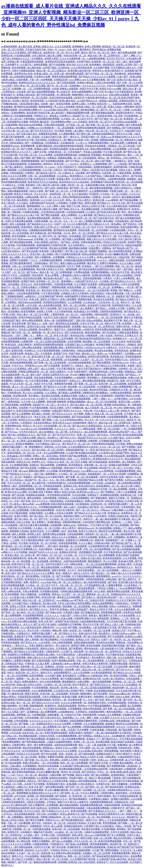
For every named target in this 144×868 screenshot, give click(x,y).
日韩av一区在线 (124, 826)
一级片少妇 (38, 474)
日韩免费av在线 (107, 721)
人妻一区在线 (33, 137)
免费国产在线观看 (19, 260)
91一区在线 (129, 314)
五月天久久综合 (33, 811)
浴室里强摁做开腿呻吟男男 (84, 721)
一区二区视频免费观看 (39, 89)
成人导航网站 (129, 462)
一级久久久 (126, 570)
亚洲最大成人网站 (46, 655)
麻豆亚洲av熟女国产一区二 (57, 278)
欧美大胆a (36, 254)
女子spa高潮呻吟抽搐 (54, 453)
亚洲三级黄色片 (58, 372)
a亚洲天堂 (79, 98)
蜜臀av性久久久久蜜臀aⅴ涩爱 (16, 709)
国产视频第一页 (21, 188)
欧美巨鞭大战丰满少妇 (80, 71)
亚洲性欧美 (54, 808)
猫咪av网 (57, 630)
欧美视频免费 (28, 146)
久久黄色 (91, 212)
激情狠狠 (14, 531)
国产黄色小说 (130, 152)
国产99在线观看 (90, 814)
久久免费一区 (131, 510)
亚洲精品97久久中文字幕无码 (121, 600)
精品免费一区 (81, 652)
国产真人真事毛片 (14, 167)
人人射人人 (81, 143)
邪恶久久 (27, 426)
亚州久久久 (27, 284)
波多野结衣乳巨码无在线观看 (60, 62)
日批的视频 (22, 80)
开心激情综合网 (16, 694)
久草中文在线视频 (130, 284)
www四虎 (7, 86)
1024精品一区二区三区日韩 (57, 685)
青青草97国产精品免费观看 (74, 456)
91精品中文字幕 (73, 715)
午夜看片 (108, 278)
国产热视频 (69, 775)
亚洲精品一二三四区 (122, 522)
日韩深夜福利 (122, 221)
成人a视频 (15, 257)
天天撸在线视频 (27, 778)
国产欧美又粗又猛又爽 (109, 212)
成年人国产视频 (22, 158)
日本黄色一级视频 (14, 679)
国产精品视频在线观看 (21, 242)
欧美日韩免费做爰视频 (13, 585)
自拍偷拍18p (120, 155)
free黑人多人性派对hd (114, 679)
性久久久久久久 (40, 501)
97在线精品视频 (22, 56)
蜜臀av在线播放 (135, 444)
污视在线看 (109, 176)
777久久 (34, 260)
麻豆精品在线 (72, 757)
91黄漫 (136, 751)
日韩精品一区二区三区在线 (121, 146)
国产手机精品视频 (129, 200)
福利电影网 (103, 618)
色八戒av (109, 92)
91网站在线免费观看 (128, 332)
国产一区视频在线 (34, 143)
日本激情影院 (106, 396)
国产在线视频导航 (92, 236)
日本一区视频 (92, 140)
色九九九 (28, 624)
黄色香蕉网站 (19, 326)
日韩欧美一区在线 (101, 197)
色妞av (85, 170)
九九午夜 (26, 402)
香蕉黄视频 (57, 360)
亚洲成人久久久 (102, 736)
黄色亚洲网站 (33, 576)
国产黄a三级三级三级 (77, 251)
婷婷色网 (137, 393)
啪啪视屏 (61, 402)
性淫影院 (94, 194)
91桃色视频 (57, 468)
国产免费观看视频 (116, 766)
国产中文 (44, 519)
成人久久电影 (48, 369)
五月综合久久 (76, 432)
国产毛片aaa (11, 432)
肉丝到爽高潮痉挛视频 (48, 119)
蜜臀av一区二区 (45, 335)
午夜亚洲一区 (48, 576)
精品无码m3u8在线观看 (125, 122)
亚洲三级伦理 (61, 317)
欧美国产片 (68, 366)
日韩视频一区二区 (22, 829)
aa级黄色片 (31, 296)
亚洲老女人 (86, 164)
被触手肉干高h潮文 (44, 832)
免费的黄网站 (110, 369)
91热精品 (24, 531)
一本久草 (130, 287)
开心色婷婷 (28, 257)
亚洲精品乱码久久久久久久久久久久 (37, 83)
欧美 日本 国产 (62, 335)
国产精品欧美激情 (115, 787)
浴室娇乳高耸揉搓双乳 (14, 802)
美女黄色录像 (19, 323)
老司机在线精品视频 (133, 435)
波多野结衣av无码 (24, 74)
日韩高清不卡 (70, 167)
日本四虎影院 (90, 158)
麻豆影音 (45, 122)
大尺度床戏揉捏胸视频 (30, 170)
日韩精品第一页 (77, 317)
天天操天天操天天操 (52, 137)
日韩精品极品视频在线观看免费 (80, 260)
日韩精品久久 (55, 140)
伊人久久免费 (73, 53)
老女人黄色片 (123, 176)
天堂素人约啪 (8, 314)
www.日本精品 (80, 122)
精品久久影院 (83, 775)
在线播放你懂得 (97, 712)
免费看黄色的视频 (48, 134)
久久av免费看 (46, 155)
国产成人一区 (133, 808)
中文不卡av (125, 348)
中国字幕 (94, 396)
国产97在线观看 (52, 366)
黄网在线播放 (112, 850)
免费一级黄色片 (32, 582)
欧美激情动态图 (42, 588)
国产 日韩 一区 (125, 83)
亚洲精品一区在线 (54, 667)
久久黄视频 (42, 778)
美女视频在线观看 (91, 209)
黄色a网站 (109, 221)
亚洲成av (64, 609)
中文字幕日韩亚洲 (113, 152)
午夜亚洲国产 (57, 251)
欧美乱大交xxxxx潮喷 (111, 89)
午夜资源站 (29, 119)
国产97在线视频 (57, 65)
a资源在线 (132, 766)
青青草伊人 (98, 71)
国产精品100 (124, 627)
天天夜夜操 (46, 354)
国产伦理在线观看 (66, 83)
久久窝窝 (138, 83)
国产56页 (99, 92)
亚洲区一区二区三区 (84, 742)
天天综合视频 (79, 495)
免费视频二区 (24, 715)
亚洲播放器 (24, 838)
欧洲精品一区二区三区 (124, 682)
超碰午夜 (100, 540)
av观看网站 (13, 670)
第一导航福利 (14, 212)
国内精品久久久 (125, 567)
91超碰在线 (132, 143)
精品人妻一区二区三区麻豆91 (52, 71)
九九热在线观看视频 (16, 658)
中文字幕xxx (134, 630)
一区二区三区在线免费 (14, 206)
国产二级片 (122, 62)
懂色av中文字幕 (113, 323)
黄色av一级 (104, 158)
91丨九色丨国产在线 (20, 501)
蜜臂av (57, 492)
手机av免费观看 (31, 591)
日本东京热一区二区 (109, 302)
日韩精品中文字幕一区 (121, 390)
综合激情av (83, 507)
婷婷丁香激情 (46, 492)
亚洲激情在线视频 (110, 495)
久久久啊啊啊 (35, 338)
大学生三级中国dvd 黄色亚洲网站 (75, 603)
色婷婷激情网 (90, 715)
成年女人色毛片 (82, 573)
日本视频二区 (41, 239)
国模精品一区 (21, 381)
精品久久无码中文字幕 (94, 206)
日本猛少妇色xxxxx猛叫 (124, 633)
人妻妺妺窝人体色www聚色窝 (76, 275)
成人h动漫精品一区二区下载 (53, 432)
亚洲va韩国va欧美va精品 (123, 772)
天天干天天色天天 (88, 555)
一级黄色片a (37, 188)
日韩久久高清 (81, 615)
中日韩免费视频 (40, 688)
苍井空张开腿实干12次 (117, 360)
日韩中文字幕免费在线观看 (19, 221)
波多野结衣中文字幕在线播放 (124, 781)
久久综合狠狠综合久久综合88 (83, 447)
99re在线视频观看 (21, 691)
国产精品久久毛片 (68, 633)
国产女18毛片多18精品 (45, 624)
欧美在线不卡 (8, 95)
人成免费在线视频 (96, 59)
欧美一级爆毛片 (64, 573)
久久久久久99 (28, 399)
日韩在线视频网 (76, 534)
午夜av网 (88, 411)
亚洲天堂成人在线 (37, 326)
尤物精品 (132, 344)
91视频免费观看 (114, 585)
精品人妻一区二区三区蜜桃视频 (56, 272)
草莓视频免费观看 (121, 853)
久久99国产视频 (102, 68)
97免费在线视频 (31, 212)
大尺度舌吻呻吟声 (79, 191)
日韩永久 (77, 278)
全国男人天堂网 (124, 65)
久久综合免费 (121, 667)
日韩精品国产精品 (12, 320)
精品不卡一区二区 (11, 287)
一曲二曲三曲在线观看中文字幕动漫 (112, 519)
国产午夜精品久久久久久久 (56, 811)
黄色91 (84, 53)
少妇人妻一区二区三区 (97, 131)
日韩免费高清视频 (64, 284)
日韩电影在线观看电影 (103, 134)
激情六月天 (46, 673)
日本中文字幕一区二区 (92, 323)
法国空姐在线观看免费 (75, 561)
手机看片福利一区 (90, 137)
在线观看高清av (130, 329)
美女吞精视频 (19, 68)
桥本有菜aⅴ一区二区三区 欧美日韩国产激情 (118, 98)
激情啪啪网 (72, 269)
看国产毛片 (60, 329)
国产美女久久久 (29, 642)
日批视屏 (24, 408)
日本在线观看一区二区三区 (57, 426)
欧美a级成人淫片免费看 (86, 311)
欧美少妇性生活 (39, 808)
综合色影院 (41, 140)
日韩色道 (6, 489)
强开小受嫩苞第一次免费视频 (50, 257)
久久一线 (54, 480)
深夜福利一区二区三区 (97, 534)
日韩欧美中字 (118, 808)
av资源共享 (88, 329)
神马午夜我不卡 (81, 685)
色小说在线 (75, 772)
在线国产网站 (135, 242)
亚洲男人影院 (52, 59)
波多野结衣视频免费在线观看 (91, 128)
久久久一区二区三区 (110, 447)
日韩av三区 (12, 736)
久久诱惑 (75, 110)
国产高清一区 (8, 612)
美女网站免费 (20, 396)
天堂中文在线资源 (53, 441)
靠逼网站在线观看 (36, 495)
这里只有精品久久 (124, 188)
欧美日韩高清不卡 (114, 71)
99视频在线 (84, 155)
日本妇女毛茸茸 (47, 736)
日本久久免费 (133, 438)
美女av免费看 (52, 275)
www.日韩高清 (52, 838)
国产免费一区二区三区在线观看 (50, 363)
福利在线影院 (102, 314)
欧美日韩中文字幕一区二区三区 (48, 357)
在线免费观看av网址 (54, 348)
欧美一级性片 (126, 477)
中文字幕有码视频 (39, 408)
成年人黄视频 (19, 534)
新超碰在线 (121, 74)
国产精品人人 (34, 323)
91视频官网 (27, 341)
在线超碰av (75, 86)
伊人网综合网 (64, 95)
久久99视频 (52, 471)
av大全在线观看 (127, 615)
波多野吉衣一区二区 (54, 53)
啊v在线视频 (104, 778)
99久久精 (41, 814)
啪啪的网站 (78, 95)
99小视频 (79, 414)
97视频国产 (45, 287)
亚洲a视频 (72, 784)
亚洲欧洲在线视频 (101, 275)
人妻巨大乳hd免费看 (105, 83)
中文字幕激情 (61, 721)
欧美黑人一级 (60, 700)
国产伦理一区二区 (21, 332)
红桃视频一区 (19, 89)
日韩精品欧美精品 (57, 459)
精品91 (18, 682)
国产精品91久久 (110, 739)
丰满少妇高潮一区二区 (75, 56)
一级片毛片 (52, 769)
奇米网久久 (92, 317)
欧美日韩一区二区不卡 (101, 122)
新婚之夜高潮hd (31, 763)
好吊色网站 (100, 179)
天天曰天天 (133, 727)
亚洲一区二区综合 (86, 435)
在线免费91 (95, 248)
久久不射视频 (21, 552)
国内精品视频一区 (90, 110)
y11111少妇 (46, 200)
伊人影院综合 (8, 787)
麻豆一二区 (133, 155)
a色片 (64, 531)
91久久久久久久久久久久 (113, 420)
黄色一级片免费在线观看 (124, 53)
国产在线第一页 (63, 796)
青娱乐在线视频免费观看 (38, 570)
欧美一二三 (76, 429)
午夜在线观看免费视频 (98, 808)
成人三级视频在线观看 (90, 221)
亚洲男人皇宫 (34, 534)
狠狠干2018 (11, 239)
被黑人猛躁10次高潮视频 (73, 263)
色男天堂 (54, 609)
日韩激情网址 (35, 164)
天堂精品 (6, 218)
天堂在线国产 (75, 152)
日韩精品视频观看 (95, 579)
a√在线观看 (25, 275)
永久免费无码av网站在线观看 (22, 621)
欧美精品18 (114, 513)
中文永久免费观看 (50, 679)
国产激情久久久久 (39, 609)
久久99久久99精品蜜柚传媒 (88, 567)
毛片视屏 (59, 131)
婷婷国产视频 (78, 645)
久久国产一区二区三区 (14, 272)
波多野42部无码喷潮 (98, 357)
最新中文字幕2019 (50, 299)
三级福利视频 (100, 164)
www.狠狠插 (112, 200)
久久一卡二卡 (70, 221)
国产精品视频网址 (50, 639)
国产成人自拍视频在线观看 (126, 549)
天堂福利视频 (108, 829)
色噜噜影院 (134, 206)
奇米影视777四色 (88, 760)
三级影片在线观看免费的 (60, 742)
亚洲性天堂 (13, 832)
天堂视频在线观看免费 (110, 441)
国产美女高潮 (59, 847)
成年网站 (136, 697)
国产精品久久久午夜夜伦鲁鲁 (111, 366)
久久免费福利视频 (19, 465)
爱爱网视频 (22, 793)
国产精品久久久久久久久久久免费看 (97, 77)
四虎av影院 (78, 835)
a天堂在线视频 (72, 360)
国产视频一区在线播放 (80, 627)
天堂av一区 (133, 230)
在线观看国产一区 (97, 474)
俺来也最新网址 (93, 332)
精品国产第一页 (118, 844)
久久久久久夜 (119, 203)
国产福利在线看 (87, 754)
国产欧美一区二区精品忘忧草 (105, 507)
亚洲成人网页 (64, 179)
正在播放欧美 (67, 143)
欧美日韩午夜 (19, 498)
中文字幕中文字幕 (100, 525)
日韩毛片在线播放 (17, 781)
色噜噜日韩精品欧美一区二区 (34, 372)
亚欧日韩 (81, 320)
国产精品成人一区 (101, 573)
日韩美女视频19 (29, 287)
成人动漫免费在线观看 (21, 77)
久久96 (67, 233)
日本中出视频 (116, 372)
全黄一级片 (49, 323)
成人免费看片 (87, 308)
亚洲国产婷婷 (28, 281)
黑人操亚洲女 (19, 218)
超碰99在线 (101, 375)
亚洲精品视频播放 (77, 402)
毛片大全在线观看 (119, 862)
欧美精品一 (88, 266)
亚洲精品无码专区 (34, 167)
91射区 (137, 486)
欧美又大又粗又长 (24, 194)
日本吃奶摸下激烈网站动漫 (97, 522)
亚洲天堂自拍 (37, 531)
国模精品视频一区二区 (112, 140)
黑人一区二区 (8, 441)
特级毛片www (53, 820)
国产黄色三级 (84, 134)
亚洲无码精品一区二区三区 (21, 453)
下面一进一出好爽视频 (41, 80)
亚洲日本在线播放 (14, 197)
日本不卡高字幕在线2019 (89, 369)
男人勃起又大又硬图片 (23, 859)
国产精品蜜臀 (100, 694)
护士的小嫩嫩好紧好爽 (117, 254)
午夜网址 (30, 173)
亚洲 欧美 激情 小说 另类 (110, 116)
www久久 (74, 164)
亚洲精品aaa (110, 567)
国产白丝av (33, 272)
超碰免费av (69, 718)
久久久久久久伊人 (132, 576)
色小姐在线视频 (104, 528)
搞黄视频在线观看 (42, 700)
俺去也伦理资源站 (99, 390)
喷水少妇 (71, 65)
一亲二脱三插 (32, 679)
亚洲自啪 (35, 200)
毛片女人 (67, 218)
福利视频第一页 (134, 456)
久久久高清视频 (22, 390)
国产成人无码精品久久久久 (16, 59)
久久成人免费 (42, 664)
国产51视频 (27, 149)
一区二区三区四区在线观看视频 (50, 341)
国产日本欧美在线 (74, 332)
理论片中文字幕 (125, 134)
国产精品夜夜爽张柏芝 (21, 263)
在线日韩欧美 (25, 344)
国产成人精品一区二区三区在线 (46, 516)
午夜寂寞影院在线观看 (32, 62)
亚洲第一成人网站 (75, 131)
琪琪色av (82, 706)
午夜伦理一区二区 (83, 218)
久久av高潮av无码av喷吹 (56, 110)
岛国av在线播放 (94, 320)
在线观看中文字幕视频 (39, 537)
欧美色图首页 (113, 185)
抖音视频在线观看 (24, 116)
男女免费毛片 (46, 329)
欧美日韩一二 (104, 104)
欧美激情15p (60, 856)
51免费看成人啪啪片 (99, 799)
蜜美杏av (56, 594)
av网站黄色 (129, 107)
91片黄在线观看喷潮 (102, 673)
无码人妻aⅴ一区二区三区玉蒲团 (30, 86)
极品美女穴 (93, 263)
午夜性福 (90, 98)
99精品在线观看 (134, 245)
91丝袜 (55, 89)
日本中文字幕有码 (65, 510)
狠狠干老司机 (123, 326)
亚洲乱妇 (34, 465)
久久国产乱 (26, 65)
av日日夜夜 (45, 642)
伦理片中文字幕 (42, 847)
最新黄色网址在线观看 (54, 534)
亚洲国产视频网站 (98, 251)
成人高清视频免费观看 (96, 432)
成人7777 (90, 366)
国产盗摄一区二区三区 (98, 125)
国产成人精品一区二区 (26, 519)
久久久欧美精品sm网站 (72, 420)
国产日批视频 (64, 576)
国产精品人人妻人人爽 (112, 624)
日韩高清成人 (123, 603)
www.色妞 (46, 582)
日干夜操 (129, 414)
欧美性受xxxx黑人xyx (88, 492)
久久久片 (26, 450)
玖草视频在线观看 (50, 591)
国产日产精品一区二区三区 (99, 74)
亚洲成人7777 (120, 528)
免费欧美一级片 (9, 486)
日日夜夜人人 (9, 438)
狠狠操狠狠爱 (46, 107)
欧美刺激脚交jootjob (70, 471)
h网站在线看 (89, 429)
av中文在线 (135, 399)
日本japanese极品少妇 (120, 694)
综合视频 (81, 173)
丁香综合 (101, 588)
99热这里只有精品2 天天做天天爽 (122, 501)
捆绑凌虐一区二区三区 (98, 594)
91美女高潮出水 (87, 784)
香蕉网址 (11, 826)
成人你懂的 (48, 254)
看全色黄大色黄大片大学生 (50, 269)
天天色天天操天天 (28, 432)
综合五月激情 (57, 408)
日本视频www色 (133, 354)
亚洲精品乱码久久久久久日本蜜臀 (54, 724)
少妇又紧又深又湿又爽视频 (104, 170)
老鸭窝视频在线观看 (111, 612)
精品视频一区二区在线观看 (97, 341)
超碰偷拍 (132, 179)
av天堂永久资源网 (117, 474)
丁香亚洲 (116, 778)
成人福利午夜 (39, 483)
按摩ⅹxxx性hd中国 (94, 501)
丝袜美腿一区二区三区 (96, 465)
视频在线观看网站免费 (78, 113)
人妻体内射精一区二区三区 (64, 314)
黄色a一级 (71, 200)
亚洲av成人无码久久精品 (29, 685)
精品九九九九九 (18, 630)
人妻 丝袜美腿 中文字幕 (105, 627)
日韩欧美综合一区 (57, 152)
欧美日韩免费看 (86, 570)
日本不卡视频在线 (74, 408)
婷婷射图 (41, 489)
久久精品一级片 (32, 835)
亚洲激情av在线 (9, 838)
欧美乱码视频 (64, 104)
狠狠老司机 (49, 627)
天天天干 (72, 570)
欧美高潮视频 (28, 311)
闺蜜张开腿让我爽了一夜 (15, 447)
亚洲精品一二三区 (120, 618)
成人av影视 (57, 826)
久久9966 (129, 468)
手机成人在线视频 (93, 152)
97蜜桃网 (77, 724)
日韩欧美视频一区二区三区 (48, 221)
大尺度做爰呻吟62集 (95, 585)
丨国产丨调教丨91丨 (132, 56)
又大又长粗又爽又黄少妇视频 (122, 621)
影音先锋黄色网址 (130, 227)
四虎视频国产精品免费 (103, 182)
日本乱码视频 (75, 341)
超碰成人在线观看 (69, 89)
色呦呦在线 (37, 838)
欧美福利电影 (59, 588)
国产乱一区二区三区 (51, 197)
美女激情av (34, 396)
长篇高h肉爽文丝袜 (123, 104)
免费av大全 (134, 378)
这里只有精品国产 (59, 381)
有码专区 (119, 335)
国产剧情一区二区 (79, 188)
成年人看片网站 (9, 408)
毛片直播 (24, 706)
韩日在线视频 (48, 465)
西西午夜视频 (59, 570)
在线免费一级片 (73, 670)
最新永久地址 (48, 648)
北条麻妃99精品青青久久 (120, 790)
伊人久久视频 (110, 561)
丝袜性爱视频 (41, 65)
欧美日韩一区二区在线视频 (129, 182)
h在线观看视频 (17, 290)
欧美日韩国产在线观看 (128, 555)
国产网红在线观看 (50, 215)
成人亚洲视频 (121, 489)
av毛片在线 (134, 149)
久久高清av (63, 176)
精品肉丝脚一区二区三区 (125, 688)
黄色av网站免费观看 (101, 149)
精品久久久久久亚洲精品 (14, 53)
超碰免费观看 (48, 510)
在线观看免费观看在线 (66, 155)
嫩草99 (16, 308)
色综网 (138, 92)
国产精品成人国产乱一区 (49, 173)
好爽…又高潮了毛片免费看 (75, 730)
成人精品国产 (58, 113)
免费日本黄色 (86, 697)
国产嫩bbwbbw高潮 (73, 140)
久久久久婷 (83, 65)
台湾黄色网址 (121, 399)
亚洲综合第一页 (99, 504)
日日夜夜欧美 (47, 128)
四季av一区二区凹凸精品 (46, 456)
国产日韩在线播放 (55, 540)
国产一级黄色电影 (11, 402)
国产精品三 (102, 308)
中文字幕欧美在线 (115, 655)
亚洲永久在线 (8, 703)
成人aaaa (23, 471)
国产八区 (111, 80)
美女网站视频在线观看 (39, 218)
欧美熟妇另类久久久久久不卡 (127, 137)
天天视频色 (37, 59)
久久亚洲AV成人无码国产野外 (114, 453)
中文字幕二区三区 (28, 155)
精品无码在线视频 (32, 748)
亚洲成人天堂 (106, 537)
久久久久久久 (34, 727)
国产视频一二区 (50, 420)
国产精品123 (104, 203)
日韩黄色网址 (69, 351)
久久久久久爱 (128, 718)
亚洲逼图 (129, 71)
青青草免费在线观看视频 (65, 77)
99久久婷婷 (100, 591)
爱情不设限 (90, 203)
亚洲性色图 (17, 351)
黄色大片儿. (21, 645)
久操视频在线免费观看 (51, 260)
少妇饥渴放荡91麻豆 (29, 104)
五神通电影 (62, 465)
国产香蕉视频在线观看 (103, 113)
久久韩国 (10, 360)
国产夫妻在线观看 (132, 128)
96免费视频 (26, 405)
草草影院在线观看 (59, 149)
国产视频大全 (35, 53)
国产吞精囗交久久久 (70, 209)
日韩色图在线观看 (42, 829)
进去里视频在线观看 (104, 691)
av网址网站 (111, 579)
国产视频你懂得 (99, 498)
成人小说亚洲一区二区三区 (99, 408)
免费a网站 (99, 697)
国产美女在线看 (135, 203)
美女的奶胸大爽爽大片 (31, 110)
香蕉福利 (30, 185)
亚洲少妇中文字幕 (74, 468)
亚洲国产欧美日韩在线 (67, 621)
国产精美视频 (55, 233)
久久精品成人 (90, 302)
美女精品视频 (12, 98)
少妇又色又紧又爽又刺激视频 (34, 525)
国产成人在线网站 (100, 775)
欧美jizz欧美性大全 (79, 149)
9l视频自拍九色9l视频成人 (96, 393)
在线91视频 (83, 682)
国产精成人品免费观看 (74, 239)
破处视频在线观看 (78, 248)
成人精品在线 (34, 68)
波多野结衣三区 (129, 495)
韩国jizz (73, 781)
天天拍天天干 (117, 131)
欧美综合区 (11, 344)
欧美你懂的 (115, 462)
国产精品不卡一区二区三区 (76, 444)
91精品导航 (124, 257)
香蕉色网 (51, 402)
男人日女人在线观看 (65, 107)
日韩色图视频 (50, 498)
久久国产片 (42, 399)
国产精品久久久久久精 (55, 387)
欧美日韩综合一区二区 (13, 576)
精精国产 (89, 733)
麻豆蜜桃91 (23, 200)
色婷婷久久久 (41, 116)
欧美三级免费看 (69, 299)
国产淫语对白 (130, 224)
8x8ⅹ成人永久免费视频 (75, 441)
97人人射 (16, 248)
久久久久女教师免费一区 (73, 59)
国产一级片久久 (72, 137)
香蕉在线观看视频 (81, 399)
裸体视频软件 (36, 447)
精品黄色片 (105, 633)
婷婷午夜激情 (104, 796)
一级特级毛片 (119, 161)
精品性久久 (7, 865)
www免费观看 (43, 504)
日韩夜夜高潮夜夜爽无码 (14, 558)
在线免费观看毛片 (63, 673)
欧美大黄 (34, 299)
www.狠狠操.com (65, 600)
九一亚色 (90, 450)
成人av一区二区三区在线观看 (27, 387)
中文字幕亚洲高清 (124, 92)
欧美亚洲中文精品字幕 (38, 113)
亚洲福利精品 (118, 775)
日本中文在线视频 (116, 86)
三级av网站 (16, 766)
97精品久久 (69, 173)
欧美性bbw (117, 158)
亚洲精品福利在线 (99, 372)
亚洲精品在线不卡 (129, 101)
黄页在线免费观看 (44, 378)
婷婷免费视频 (112, 751)
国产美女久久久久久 (62, 414)
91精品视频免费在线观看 (93, 621)
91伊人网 (29, 459)
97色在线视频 (32, 718)
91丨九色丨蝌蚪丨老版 (54, 206)
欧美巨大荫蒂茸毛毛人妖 (56, 375)
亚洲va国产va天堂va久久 (47, 227)
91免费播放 (67, 567)
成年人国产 (34, 369)
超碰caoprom (70, 525)
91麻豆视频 (117, 510)
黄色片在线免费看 (34, 790)
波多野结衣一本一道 (60, 194)
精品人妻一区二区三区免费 (109, 414)
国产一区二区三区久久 (88, 510)
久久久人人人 (62, 429)
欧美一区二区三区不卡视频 (74, 462)
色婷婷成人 (64, 498)
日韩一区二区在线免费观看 (42, 176)
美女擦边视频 (103, 742)
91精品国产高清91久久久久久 (67, 411)
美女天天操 (40, 417)
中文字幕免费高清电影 (33, 540)
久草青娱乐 (26, 423)
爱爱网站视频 (59, 287)
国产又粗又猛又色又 (27, 134)
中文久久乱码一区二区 (21, 384)
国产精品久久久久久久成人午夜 (24, 215)
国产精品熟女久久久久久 (40, 224)
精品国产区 (113, 381)
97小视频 (114, 763)
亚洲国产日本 (61, 354)
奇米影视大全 (117, 357)
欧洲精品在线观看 (88, 453)
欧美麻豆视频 (103, 344)
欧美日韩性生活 (87, 486)
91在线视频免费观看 (118, 417)
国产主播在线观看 (41, 661)
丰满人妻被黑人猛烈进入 (47, 242)
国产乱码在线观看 (81, 417)
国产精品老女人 (73, 170)
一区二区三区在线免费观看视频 (101, 564)
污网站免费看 (17, 790)
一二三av (90, 245)
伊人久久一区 (92, 420)
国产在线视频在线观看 (53, 161)
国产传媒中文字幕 (99, 763)
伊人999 (118, 408)
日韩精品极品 (41, 263)
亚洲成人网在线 (85, 83)
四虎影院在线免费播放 (55, 302)
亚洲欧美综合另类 (92, 679)
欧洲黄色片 (133, 537)
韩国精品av (130, 372)
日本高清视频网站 (64, 378)
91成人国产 (123, 77)
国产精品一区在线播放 (70, 236)
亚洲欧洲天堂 (124, 209)
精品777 (93, 778)
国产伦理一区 (50, 236)
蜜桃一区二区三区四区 (109, 429)
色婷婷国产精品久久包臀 (128, 396)
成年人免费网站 (69, 215)
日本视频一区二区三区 (99, 287)
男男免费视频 (110, 823)
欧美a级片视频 (126, 561)
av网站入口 (7, 552)
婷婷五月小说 (24, 462)
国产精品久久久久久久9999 (108, 215)
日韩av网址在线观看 (119, 95)
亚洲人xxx (106, 137)
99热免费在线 (12, 468)
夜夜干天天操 (74, 206)
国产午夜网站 (129, 447)
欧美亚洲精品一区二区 (108, 486)
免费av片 (89, 414)
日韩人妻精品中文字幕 (21, 179)
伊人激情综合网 (19, 805)
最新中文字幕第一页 (119, 498)
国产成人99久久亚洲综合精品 (87, 426)
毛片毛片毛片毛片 (116, 59)
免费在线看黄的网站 (99, 143)
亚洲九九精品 (115, 107)
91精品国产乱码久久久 (87, 281)
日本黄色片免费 (42, 77)
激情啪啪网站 (34, 206)
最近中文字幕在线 (133, 317)
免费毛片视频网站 (109, 263)
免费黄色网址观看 (119, 664)
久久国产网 (72, 453)
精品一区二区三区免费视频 (74, 763)
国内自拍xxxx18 (121, 363)
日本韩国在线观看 (76, 212)
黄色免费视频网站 (12, 742)
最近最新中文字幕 (113, 320)
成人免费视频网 (107, 555)
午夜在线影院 (17, 173)
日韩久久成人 (126, 170)
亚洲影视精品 (54, 522)
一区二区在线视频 (65, 128)
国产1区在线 (18, 495)
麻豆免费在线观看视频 (101, 188)
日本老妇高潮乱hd (42, 423)
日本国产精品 (84, 62)
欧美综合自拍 (78, 335)
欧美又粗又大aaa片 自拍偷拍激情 (70, 423)
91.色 (70, 372)
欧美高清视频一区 (77, 287)
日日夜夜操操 (131, 116)
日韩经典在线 (14, 393)
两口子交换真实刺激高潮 (14, 164)
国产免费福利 (94, 173)
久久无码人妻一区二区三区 (15, 131)
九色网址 (92, 104)
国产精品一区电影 (70, 242)
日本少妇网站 (118, 125)
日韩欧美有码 (53, 652)
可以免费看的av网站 (61, 122)
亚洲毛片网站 (21, 516)
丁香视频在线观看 (14, 296)
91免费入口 (66, 116)
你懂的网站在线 (131, 215)
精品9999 (137, 639)
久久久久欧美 (119, 341)
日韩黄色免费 (17, 354)
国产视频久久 (126, 290)
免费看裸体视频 (16, 639)
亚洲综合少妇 (70, 486)
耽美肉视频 (111, 748)
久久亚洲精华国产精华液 (35, 248)
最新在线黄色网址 (30, 670)
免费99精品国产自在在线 (42, 203)
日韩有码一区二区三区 (130, 369)
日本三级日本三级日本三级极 (47, 56)
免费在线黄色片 (30, 682)
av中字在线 (20, 796)
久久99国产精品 (94, 176)
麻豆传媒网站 (17, 570)
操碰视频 (12, 170)
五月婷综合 (64, 68)
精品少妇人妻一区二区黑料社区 (104, 56)
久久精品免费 (117, 143)
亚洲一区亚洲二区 (72, 630)
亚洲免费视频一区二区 (31, 486)
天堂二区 (128, 841)
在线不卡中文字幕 (89, 89)
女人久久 (37, 709)
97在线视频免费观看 (33, 615)
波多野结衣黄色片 (125, 113)
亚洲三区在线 (69, 492)
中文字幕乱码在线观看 (55, 709)
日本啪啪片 (53, 814)
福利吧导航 (16, 600)
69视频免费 (92, 335)
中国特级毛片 (57, 844)
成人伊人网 (127, 486)
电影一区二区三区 (125, 266)
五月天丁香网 (74, 266)
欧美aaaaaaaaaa (25, 239)
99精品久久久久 (102, 224)
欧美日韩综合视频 (33, 278)
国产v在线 (50, 188)
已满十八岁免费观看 (124, 278)
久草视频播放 (75, 709)
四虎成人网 (13, 62)
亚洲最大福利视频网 (119, 465)
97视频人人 (131, 540)
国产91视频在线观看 (71, 679)
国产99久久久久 (68, 438)
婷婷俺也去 (56, 561)
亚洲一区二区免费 (103, 838)
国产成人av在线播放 (122, 275)
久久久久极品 (127, 263)
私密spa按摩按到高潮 (93, 254)
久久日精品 (22, 203)
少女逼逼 (21, 92)
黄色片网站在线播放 (76, 357)
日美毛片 (58, 170)
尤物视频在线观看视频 (41, 230)
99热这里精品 (17, 143)
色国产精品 (75, 354)
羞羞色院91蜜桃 (37, 471)
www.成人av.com (29, 429)
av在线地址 (111, 483)
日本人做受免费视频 (62, 642)
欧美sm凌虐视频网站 (83, 92)
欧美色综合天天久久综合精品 (43, 182)
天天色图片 (136, 862)
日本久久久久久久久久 (96, 95)
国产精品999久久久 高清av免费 (112, 450)
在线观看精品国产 (65, 320)
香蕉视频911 (68, 281)
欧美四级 (107, 155)
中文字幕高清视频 (50, 293)
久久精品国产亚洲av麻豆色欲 (61, 101)
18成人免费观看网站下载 (125, 387)
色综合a (65, 850)
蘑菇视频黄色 (103, 576)
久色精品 (6, 308)
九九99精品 (111, 661)
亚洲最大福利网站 (120, 799)
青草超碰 (74, 694)
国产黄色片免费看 (114, 480)
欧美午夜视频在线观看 (59, 326)
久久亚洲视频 (120, 149)
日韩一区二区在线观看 (76, 489)
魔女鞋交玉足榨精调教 (110, 531)
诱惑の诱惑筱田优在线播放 (77, 197)
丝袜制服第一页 (56, 715)
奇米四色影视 (37, 101)
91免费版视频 (39, 715)
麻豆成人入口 (89, 354)
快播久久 (83, 396)
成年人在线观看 (18, 224)
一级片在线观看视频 (101, 682)
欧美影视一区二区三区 (103, 62)
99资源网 (65, 227)
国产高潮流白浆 (39, 233)
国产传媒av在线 (54, 612)
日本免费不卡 (12, 65)
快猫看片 (28, 477)
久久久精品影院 (80, 194)
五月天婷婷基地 (76, 245)
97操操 (127, 110)
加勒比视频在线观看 (18, 191)
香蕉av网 (33, 558)
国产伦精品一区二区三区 (49, 555)
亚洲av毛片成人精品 (127, 80)
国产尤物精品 (114, 128)
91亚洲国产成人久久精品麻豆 (80, 344)
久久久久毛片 (41, 194)
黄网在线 (121, 642)
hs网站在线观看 (117, 260)
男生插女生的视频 (58, 248)
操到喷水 (57, 218)
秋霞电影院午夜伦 (122, 305)
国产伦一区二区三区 (99, 53)
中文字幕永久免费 (27, 438)
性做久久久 (76, 381)
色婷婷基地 (63, 188)
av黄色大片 (112, 348)
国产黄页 (113, 582)
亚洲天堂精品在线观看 (30, 317)
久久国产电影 (17, 718)
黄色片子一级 (110, 236)
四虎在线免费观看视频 (21, 363)
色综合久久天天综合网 (115, 242)
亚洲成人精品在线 (26, 95)
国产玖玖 (54, 263)
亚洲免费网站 (18, 113)
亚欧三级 (112, 658)
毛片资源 (24, 543)
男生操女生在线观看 (96, 146)
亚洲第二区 (33, 796)
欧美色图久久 (77, 176)
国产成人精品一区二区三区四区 (87, 405)
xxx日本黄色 (100, 516)
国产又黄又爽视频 (17, 537)
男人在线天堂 (64, 92)
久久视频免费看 (67, 134)
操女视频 (73, 531)
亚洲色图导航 (121, 167)
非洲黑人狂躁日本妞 (119, 516)
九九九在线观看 (126, 658)
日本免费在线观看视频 (94, 847)
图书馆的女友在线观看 (26, 107)
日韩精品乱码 (61, 80)
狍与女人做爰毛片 (79, 802)
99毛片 (11, 673)
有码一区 (108, 676)
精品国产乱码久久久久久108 (92, 438)
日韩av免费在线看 (115, 293)
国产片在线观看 (116, 636)
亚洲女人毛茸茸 (18, 606)
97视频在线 (36, 603)
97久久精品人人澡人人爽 (107, 411)
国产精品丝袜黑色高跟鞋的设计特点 (97, 269)
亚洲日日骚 (99, 200)
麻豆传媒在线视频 (50, 567)
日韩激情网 (56, 525)
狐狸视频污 (52, 474)
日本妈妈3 (46, 630)
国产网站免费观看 (102, 363)
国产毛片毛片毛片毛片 (42, 131)
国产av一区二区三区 (39, 360)
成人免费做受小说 (52, 727)
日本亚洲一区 (109, 173)
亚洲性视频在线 (44, 146)
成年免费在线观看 (75, 74)
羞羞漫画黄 (41, 459)
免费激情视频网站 (100, 272)
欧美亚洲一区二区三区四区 (34, 98)
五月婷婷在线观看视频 (80, 363)
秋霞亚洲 (34, 122)
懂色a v (103, 820)
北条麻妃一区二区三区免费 (68, 549)
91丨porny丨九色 (53, 167)
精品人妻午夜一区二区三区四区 (53, 859)
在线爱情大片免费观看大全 (80, 540)
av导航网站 (62, 203)
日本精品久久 (124, 606)
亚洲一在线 (134, 161)
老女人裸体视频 (68, 480)
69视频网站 (134, 474)
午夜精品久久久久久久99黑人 (81, 257)
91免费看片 (7, 579)
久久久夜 (48, 170)
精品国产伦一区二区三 (85, 116)
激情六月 (93, 423)
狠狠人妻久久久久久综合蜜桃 (102, 239)
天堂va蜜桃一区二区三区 (92, 748)
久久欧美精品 (131, 585)
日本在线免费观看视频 (28, 293)
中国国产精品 (77, 203)
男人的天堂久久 (56, 332)
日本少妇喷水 (130, 158)
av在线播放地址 (66, 712)
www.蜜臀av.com (77, 80)
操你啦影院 (109, 65)
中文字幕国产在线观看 (86, 284)
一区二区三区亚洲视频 (107, 570)
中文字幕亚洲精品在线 (84, 576)
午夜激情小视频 (65, 390)
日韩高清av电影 (102, 543)
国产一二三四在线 (118, 164)
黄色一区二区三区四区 (84, 233)
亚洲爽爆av (118, 287)
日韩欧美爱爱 (36, 513)
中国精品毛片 (24, 633)
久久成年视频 (86, 215)
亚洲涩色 (6, 209)
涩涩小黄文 (11, 573)
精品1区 (42, 438)
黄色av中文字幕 (114, 700)
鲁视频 (114, 290)
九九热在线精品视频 (80, 850)
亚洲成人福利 (41, 149)
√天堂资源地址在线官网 (53, 212)
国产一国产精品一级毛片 (130, 269)
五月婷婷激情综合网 (99, 546)
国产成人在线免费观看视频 (41, 92)
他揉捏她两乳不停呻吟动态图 (52, 245)
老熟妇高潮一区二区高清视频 (93, 230)
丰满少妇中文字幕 (25, 140)
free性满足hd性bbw (11, 251)
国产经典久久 (89, 597)
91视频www (33, 128)
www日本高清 (19, 209)
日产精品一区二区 (76, 125)
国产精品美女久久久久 (26, 507)
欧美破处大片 (120, 338)
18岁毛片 (116, 197)
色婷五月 (6, 248)
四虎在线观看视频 (93, 278)
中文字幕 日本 (9, 200)
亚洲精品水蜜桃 (69, 396)
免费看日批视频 (22, 661)
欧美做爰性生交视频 (18, 122)
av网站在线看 (32, 197)
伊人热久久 (63, 405)
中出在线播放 (91, 468)
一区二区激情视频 (14, 648)
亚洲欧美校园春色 (103, 167)
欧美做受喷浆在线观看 (73, 808)
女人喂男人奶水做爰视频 (29, 441)
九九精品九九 (9, 185)
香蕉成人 (54, 116)
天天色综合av (17, 480)
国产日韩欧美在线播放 (59, 417)
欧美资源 (44, 251)
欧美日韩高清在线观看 (61, 98)
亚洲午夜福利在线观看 (56, 733)
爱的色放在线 (91, 648)
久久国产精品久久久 (88, 101)
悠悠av (113, 606)
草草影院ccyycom (34, 366)
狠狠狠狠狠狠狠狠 (31, 161)
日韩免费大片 (17, 760)
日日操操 (104, 281)
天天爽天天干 (132, 335)
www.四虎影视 (106, 471)
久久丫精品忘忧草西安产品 (110, 245)
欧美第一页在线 (47, 558)
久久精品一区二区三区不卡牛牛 (77, 119)
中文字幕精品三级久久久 (124, 68)
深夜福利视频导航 (75, 450)
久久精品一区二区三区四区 (114, 194)
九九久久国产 (42, 850)
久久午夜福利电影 (64, 311)
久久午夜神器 (8, 245)
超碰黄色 (121, 296)
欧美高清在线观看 (112, 558)
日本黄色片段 (103, 784)
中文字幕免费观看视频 (49, 351)
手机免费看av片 (135, 642)
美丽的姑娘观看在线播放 (114, 378)
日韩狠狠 (46, 411)
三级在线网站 (87, 314)
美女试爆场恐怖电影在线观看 (69, 146)
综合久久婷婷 (37, 191)
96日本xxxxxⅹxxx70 (95, 348)
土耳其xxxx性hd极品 (16, 128)
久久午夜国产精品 (18, 230)
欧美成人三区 (32, 354)
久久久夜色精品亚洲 (82, 68)
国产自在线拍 (110, 332)
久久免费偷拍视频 (96, 80)
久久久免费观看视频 (25, 269)
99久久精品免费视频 (50, 682)
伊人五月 (38, 426)
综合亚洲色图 (14, 748)
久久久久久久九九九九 (94, 86)
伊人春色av (16, 504)
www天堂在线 (72, 667)
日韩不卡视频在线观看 (24, 71)
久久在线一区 (34, 236)
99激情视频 (13, 667)
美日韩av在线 (50, 603)
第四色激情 (122, 793)
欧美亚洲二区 (33, 290)
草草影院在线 (122, 351)
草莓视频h (96, 155)
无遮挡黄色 (39, 546)
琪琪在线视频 (12, 405)
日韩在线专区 (125, 748)
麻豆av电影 (29, 504)
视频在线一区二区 (105, 296)
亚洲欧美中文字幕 (24, 636)
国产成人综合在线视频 (95, 636)
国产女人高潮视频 (105, 266)
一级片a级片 (52, 546)
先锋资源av (133, 703)
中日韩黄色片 (119, 344)
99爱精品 (52, 158)
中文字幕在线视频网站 (100, 706)
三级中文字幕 (40, 152)
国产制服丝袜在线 (90, 612)
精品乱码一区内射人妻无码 (15, 101)
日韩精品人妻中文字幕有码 (75, 293)
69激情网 (93, 441)
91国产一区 (60, 224)
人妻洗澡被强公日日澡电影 (90, 655)
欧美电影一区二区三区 (48, 281)
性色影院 (19, 579)
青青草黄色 (27, 227)
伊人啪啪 (110, 697)
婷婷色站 (48, 164)
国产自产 (123, 661)
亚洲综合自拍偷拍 (58, 778)
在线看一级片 (48, 104)
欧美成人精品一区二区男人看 (49, 74)
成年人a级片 (70, 507)
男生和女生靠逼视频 (49, 766)
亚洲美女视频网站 (25, 444)
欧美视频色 (96, 65)
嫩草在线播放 (34, 498)
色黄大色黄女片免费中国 (95, 664)
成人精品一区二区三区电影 (31, 612)
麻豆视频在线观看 (131, 197)
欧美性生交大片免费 (45, 179)
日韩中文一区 (12, 429)
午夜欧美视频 (124, 173)
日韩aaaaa (105, 510)
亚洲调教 (63, 862)
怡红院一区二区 (76, 185)
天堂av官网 (115, 435)
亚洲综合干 (116, 314)
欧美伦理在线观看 (93, 709)
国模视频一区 (39, 332)
